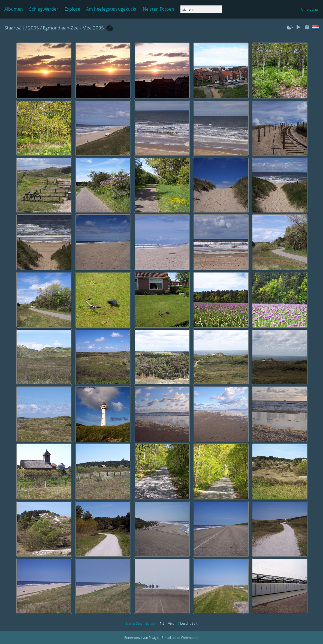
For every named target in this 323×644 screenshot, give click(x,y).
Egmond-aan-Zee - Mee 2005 (73, 28)
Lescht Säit (189, 623)
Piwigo (154, 638)
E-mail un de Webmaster (180, 638)
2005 (34, 28)
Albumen (14, 9)
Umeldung (309, 9)
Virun (172, 623)
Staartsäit (14, 28)
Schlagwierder (44, 9)
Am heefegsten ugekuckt (111, 9)
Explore (72, 9)
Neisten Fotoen (159, 9)
